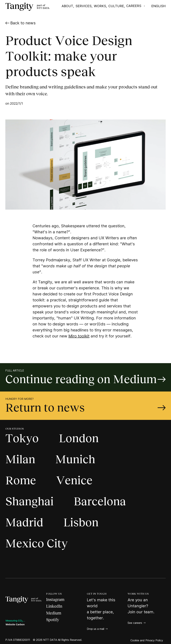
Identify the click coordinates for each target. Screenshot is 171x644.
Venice (74, 480)
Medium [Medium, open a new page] (54, 613)
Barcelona (100, 501)
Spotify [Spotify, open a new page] (53, 620)
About (67, 6)
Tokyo (22, 438)
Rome (21, 480)
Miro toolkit (79, 336)
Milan (20, 459)
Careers (134, 6)
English (158, 6)
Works (100, 6)
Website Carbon (15, 624)
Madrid (24, 522)
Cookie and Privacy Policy (147, 640)
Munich (75, 459)
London (79, 438)
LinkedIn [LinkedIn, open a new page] (54, 606)
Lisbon (81, 522)
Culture (116, 6)
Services (83, 6)
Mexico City (36, 543)
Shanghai (29, 501)
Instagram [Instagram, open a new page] (55, 600)
